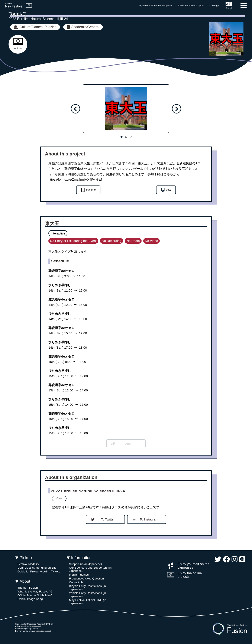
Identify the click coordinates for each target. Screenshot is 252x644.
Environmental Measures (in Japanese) (33, 631)
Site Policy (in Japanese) (26, 629)
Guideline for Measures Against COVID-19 (34, 624)
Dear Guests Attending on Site (37, 568)
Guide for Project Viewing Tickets (39, 571)
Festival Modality (28, 564)
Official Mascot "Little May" (35, 595)
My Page (214, 6)
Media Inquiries (79, 575)
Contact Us (76, 582)
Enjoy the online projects (191, 6)
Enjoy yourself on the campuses (156, 6)
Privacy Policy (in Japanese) (28, 626)
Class (59, 498)
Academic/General (83, 27)
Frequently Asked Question (86, 579)
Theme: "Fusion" (28, 588)
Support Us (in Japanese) (85, 564)
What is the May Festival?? (35, 592)
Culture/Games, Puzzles (35, 27)
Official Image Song (30, 599)
